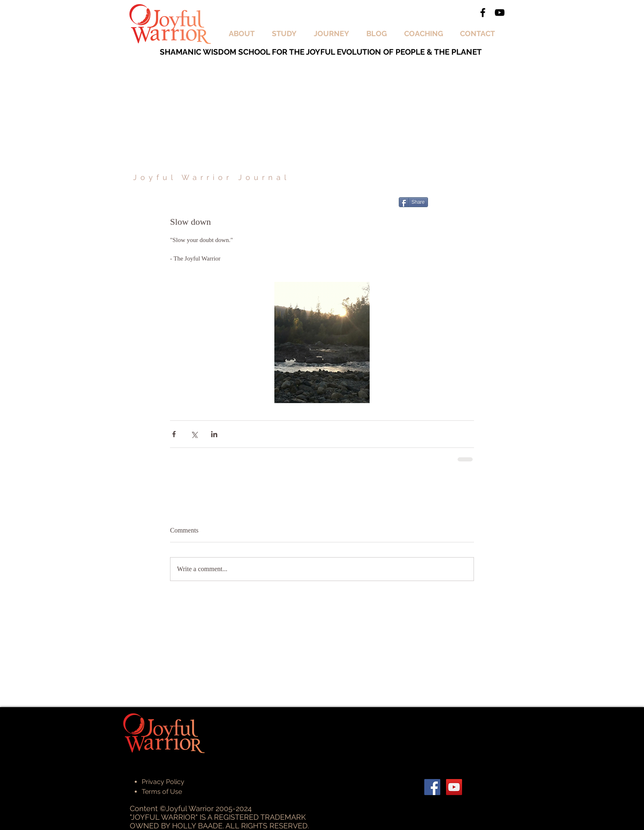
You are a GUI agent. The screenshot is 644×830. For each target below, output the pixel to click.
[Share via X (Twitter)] (194, 434)
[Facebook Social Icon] (432, 787)
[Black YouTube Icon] (500, 13)
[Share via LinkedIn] (214, 434)
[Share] (413, 202)
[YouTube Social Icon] (454, 787)
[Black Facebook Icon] (483, 13)
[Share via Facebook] (174, 434)
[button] (244, 34)
